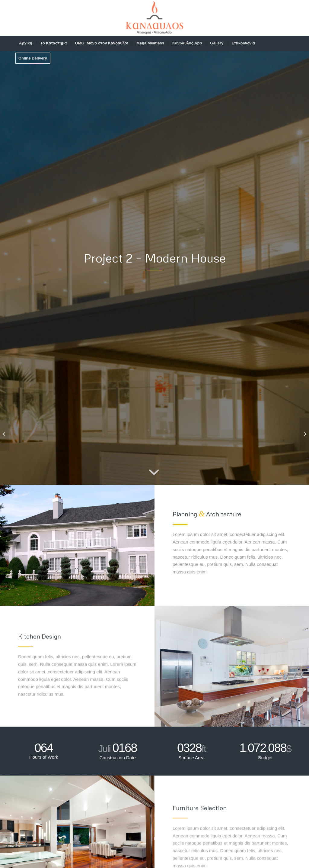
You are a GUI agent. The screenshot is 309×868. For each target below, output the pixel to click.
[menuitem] (26, 43)
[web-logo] (154, 18)
